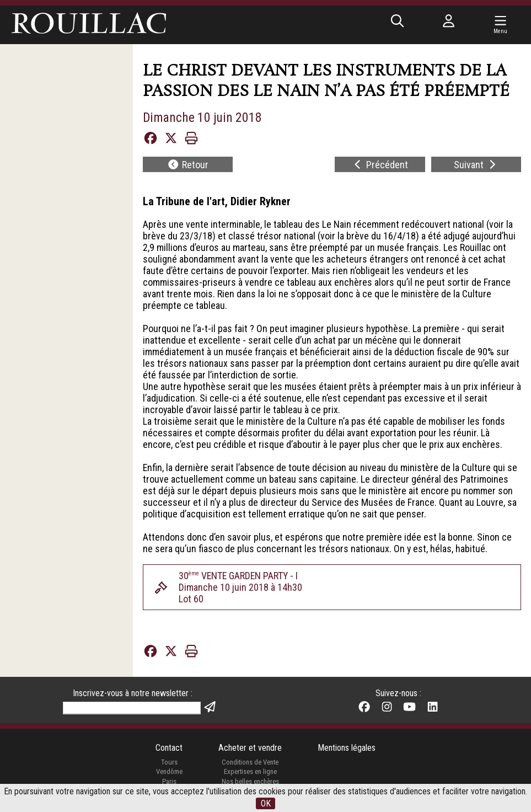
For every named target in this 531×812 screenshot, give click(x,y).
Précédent (380, 165)
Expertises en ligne (250, 773)
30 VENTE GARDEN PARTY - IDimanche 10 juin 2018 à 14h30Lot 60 (240, 588)
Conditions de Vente (250, 763)
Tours (169, 763)
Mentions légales (347, 748)
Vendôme (169, 773)
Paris (169, 782)
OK (266, 803)
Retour (188, 165)
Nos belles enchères (250, 782)
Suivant (476, 165)
